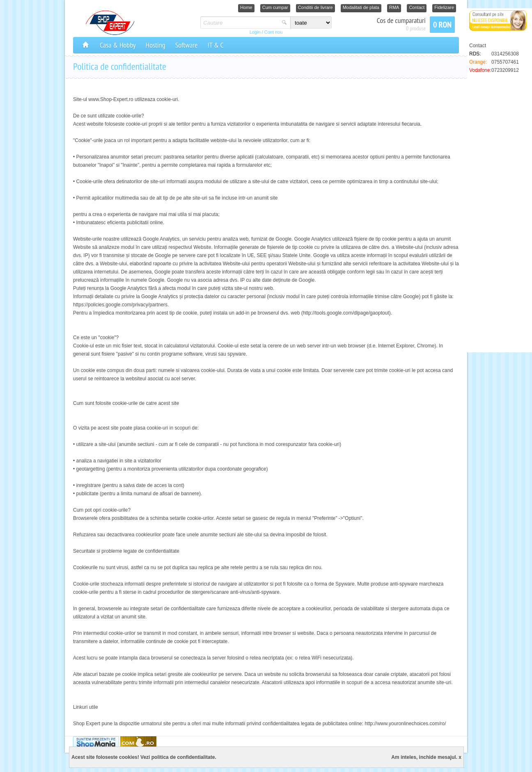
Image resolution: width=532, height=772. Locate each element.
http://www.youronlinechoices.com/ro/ (405, 724)
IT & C (215, 45)
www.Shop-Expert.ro (111, 99)
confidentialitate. (196, 757)
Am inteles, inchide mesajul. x (426, 757)
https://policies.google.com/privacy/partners (120, 305)
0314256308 (505, 54)
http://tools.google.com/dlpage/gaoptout (346, 313)
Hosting (156, 45)
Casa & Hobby (118, 45)
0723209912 (505, 70)
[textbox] (240, 23)
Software (187, 45)
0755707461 (505, 62)
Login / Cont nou (266, 32)
